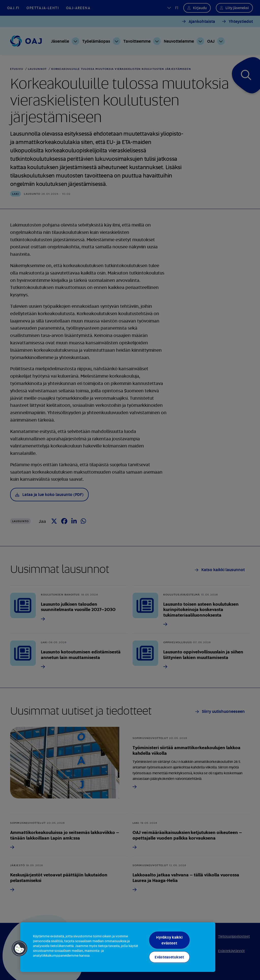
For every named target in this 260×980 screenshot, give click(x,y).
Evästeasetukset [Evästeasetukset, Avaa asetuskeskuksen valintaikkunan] (169, 957)
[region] (118, 947)
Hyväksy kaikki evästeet (169, 940)
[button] (20, 949)
